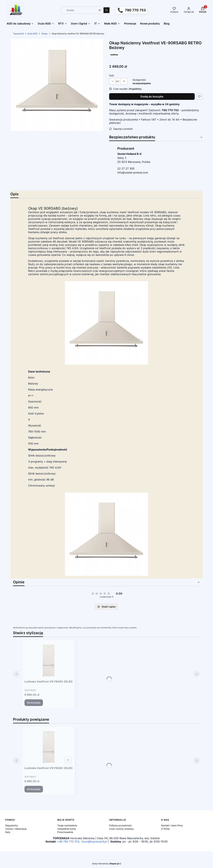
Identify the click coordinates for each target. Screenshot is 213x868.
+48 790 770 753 (68, 841)
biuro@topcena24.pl (94, 841)
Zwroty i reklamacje (16, 829)
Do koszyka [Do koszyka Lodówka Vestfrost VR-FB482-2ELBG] (34, 703)
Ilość (112, 75)
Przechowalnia (65, 832)
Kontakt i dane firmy (172, 825)
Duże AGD (33, 34)
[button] (106, 10)
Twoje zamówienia (67, 825)
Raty (8, 832)
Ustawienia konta (67, 829)
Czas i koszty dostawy (121, 829)
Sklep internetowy (105, 864)
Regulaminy (12, 825)
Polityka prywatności (120, 825)
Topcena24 (18, 34)
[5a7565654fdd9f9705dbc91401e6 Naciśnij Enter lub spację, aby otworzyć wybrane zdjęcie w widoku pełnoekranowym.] (57, 85)
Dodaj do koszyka (152, 96)
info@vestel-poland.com (133, 172)
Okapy (45, 34)
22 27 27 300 (126, 168)
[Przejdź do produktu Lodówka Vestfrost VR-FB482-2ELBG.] (49, 660)
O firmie (165, 829)
